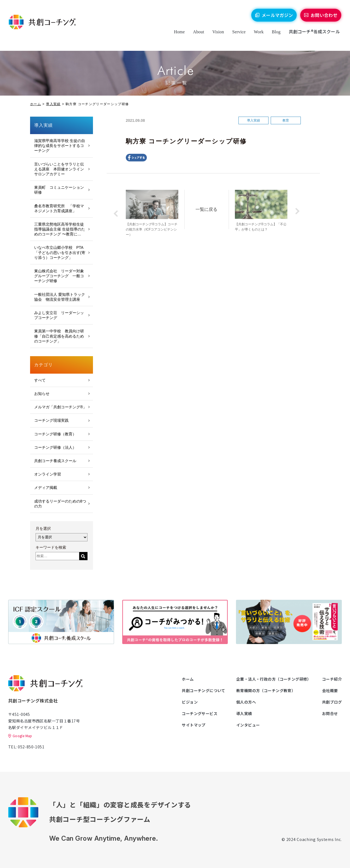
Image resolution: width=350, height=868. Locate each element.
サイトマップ (194, 725)
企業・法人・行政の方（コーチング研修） (274, 679)
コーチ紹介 (332, 679)
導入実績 (53, 104)
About (196, 36)
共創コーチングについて (204, 690)
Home (176, 36)
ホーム (36, 104)
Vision (215, 36)
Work (256, 36)
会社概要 (330, 690)
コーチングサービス (200, 713)
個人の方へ (246, 702)
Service (236, 36)
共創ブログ (332, 702)
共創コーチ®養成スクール (311, 36)
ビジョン (190, 702)
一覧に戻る (210, 208)
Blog (273, 36)
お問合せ (330, 713)
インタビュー (248, 725)
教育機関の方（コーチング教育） (266, 690)
